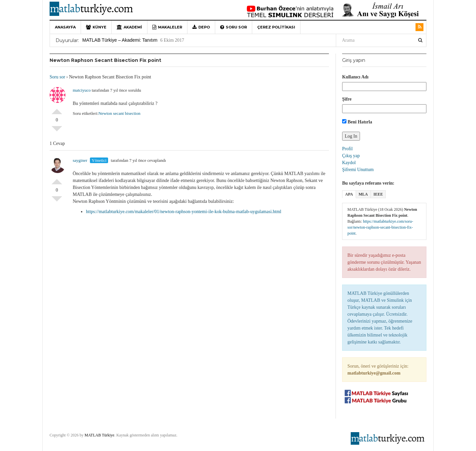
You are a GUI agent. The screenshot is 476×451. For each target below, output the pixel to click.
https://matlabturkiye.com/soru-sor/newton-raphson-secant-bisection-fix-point (380, 227)
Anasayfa (65, 27)
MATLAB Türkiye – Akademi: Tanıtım (120, 40)
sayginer (80, 160)
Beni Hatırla (357, 122)
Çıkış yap (351, 156)
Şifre (347, 99)
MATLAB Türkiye (99, 435)
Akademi (129, 27)
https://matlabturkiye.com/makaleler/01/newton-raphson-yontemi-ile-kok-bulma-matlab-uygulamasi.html (184, 212)
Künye (96, 27)
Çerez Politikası (276, 27)
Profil (347, 149)
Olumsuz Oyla (57, 131)
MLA (363, 194)
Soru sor (234, 27)
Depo (201, 27)
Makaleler (167, 27)
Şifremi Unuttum (358, 170)
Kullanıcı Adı (355, 77)
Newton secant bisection (119, 113)
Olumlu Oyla (57, 109)
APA (349, 194)
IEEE (378, 194)
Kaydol (349, 163)
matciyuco (82, 90)
